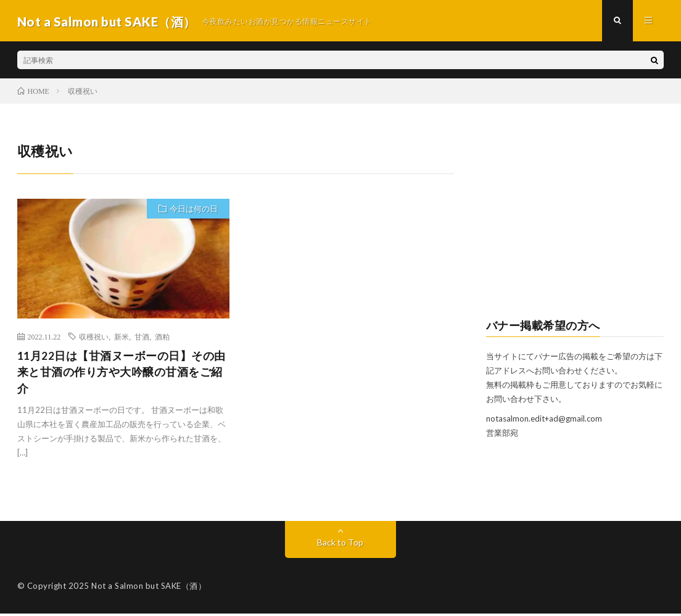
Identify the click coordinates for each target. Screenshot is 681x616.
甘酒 (142, 338)
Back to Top (340, 545)
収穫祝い (94, 338)
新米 (122, 338)
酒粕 (162, 338)
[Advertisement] (575, 220)
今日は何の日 (193, 211)
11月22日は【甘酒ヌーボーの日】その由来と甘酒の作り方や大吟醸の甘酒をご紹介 (122, 374)
